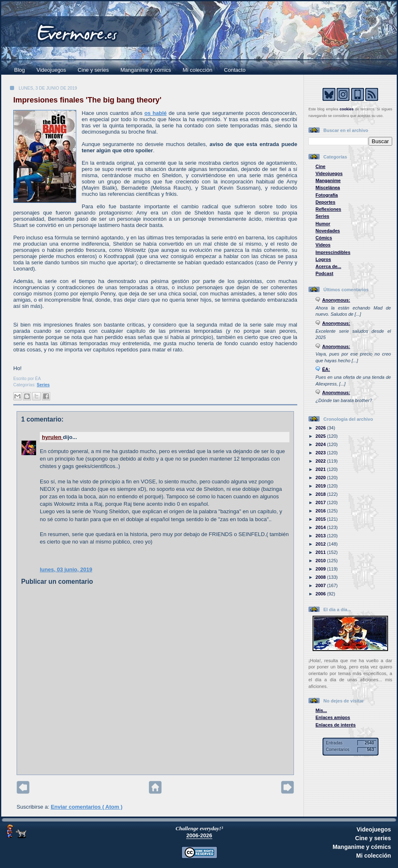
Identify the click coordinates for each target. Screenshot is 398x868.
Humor (323, 224)
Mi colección (198, 70)
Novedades (328, 231)
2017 (321, 502)
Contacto (235, 70)
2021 (321, 469)
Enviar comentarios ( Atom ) (86, 807)
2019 (321, 486)
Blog (19, 70)
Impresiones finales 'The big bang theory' (87, 100)
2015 (321, 519)
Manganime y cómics (146, 70)
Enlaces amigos (333, 717)
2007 (321, 585)
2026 (321, 428)
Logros (323, 259)
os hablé (155, 113)
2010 (321, 561)
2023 (321, 453)
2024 (321, 444)
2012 (321, 544)
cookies (347, 109)
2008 (321, 577)
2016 (321, 511)
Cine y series (93, 70)
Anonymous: (336, 300)
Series (43, 385)
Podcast (324, 273)
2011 (321, 552)
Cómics (324, 238)
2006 (321, 594)
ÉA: (326, 369)
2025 (321, 436)
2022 (321, 461)
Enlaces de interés (336, 725)
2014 (321, 527)
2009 (321, 569)
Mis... (321, 710)
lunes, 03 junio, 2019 (66, 569)
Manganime (328, 180)
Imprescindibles (333, 252)
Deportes (325, 202)
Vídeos (323, 245)
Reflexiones (328, 209)
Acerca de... (328, 266)
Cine (320, 166)
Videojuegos (51, 70)
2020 (321, 478)
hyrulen (52, 437)
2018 (321, 494)
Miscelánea (328, 188)
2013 (321, 536)
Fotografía (327, 195)
